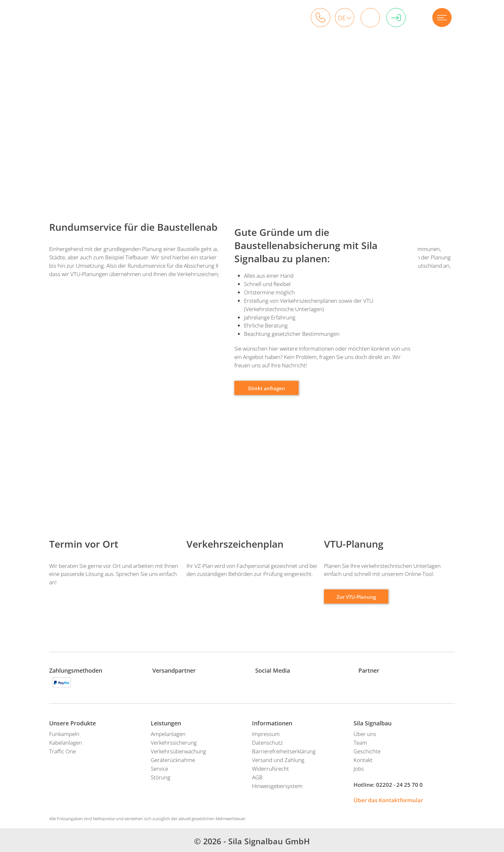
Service (159, 769)
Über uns (365, 734)
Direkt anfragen (267, 388)
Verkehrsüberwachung (178, 751)
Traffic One (63, 751)
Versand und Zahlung (278, 760)
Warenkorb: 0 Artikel (368, 18)
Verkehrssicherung (174, 743)
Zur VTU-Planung (356, 597)
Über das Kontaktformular (388, 800)
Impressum (266, 734)
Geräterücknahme (173, 760)
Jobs (359, 769)
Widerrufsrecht (270, 769)
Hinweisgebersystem (277, 786)
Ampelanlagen (168, 734)
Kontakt (363, 760)
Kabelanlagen (66, 743)
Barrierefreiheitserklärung (284, 751)
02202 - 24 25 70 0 (399, 785)
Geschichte (367, 751)
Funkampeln (64, 734)
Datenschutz (267, 743)
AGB (257, 777)
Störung (161, 777)
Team (360, 743)
